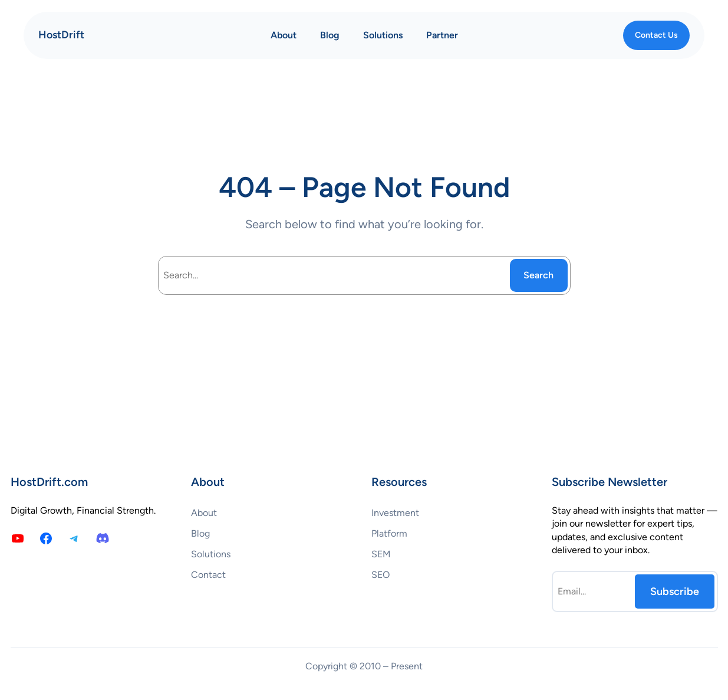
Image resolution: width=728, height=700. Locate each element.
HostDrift (61, 35)
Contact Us (656, 35)
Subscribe (675, 591)
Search (538, 275)
